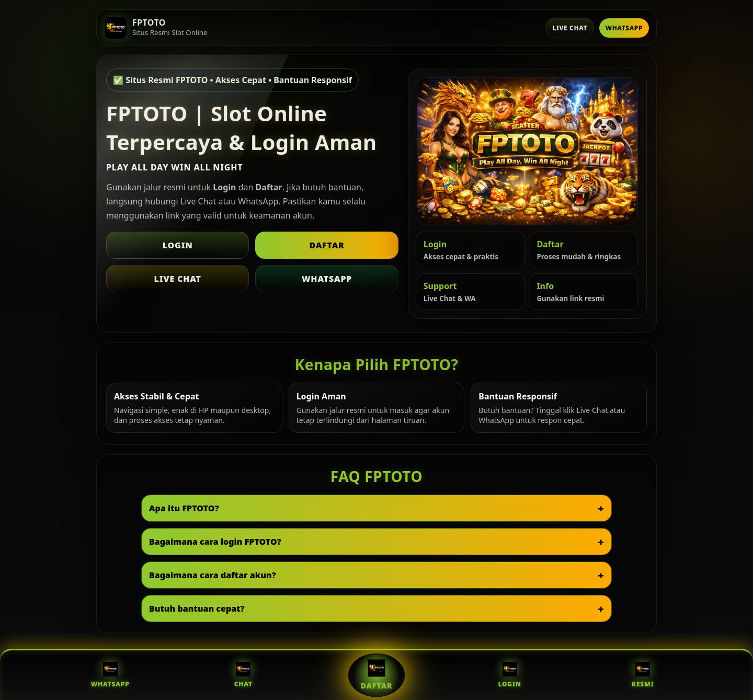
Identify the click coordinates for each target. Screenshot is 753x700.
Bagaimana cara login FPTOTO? (215, 542)
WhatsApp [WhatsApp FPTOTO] (110, 675)
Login (178, 245)
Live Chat (570, 28)
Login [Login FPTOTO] (509, 675)
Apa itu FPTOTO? (184, 508)
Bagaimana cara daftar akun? (213, 575)
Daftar (327, 245)
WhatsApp (624, 28)
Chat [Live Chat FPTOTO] (243, 675)
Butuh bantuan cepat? (197, 609)
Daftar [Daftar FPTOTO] (376, 675)
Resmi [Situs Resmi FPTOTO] (643, 675)
